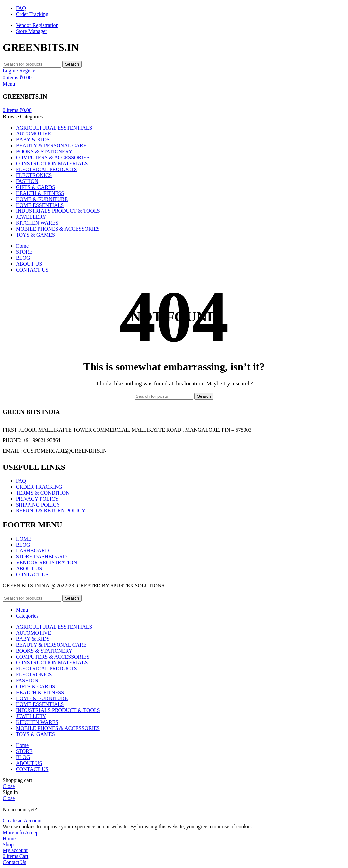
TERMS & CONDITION (43, 493)
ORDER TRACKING (39, 487)
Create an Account (22, 821)
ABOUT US (29, 568)
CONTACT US (32, 574)
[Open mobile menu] (9, 84)
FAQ (21, 481)
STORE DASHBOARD (41, 557)
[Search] (32, 64)
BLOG (23, 545)
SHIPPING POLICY (38, 505)
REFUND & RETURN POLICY (51, 511)
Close (9, 786)
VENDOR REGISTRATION (46, 563)
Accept (33, 832)
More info (13, 832)
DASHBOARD (32, 551)
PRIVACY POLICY (37, 499)
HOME (24, 539)
